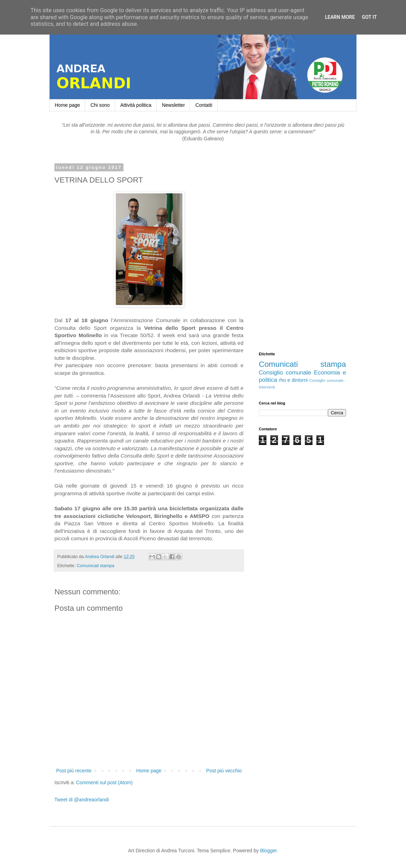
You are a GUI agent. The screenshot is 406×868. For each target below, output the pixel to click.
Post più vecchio (224, 771)
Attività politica (136, 105)
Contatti (204, 105)
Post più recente (74, 771)
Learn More (340, 17)
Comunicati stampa (96, 566)
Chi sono (100, 105)
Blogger (268, 851)
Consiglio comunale (285, 373)
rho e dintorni (293, 380)
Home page (67, 105)
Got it (369, 17)
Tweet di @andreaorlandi (82, 800)
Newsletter (173, 105)
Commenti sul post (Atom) (104, 782)
